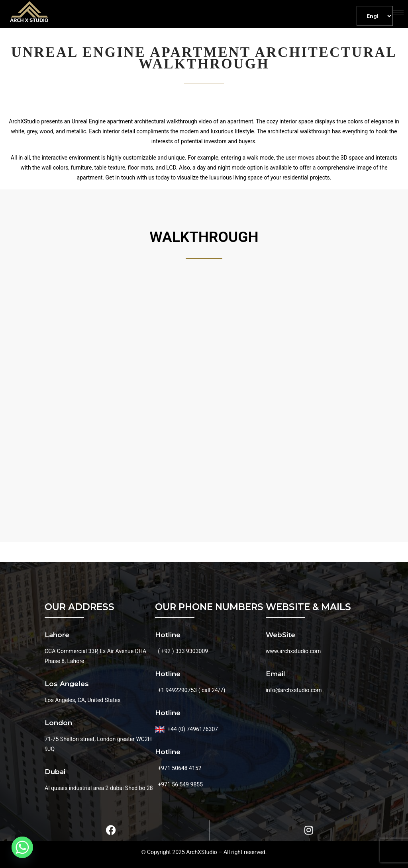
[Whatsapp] (22, 847)
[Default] (375, 16)
